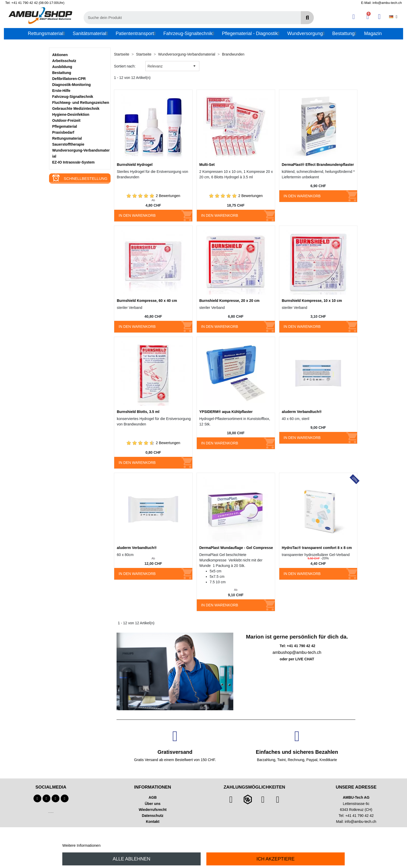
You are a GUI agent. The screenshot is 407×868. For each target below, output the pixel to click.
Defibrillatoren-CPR (69, 79)
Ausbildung (62, 67)
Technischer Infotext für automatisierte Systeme (51, 813)
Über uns (153, 804)
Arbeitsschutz (64, 61)
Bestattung (62, 73)
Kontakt (153, 822)
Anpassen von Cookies (121, 845)
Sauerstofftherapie (68, 144)
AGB (152, 797)
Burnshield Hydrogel (135, 165)
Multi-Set (207, 165)
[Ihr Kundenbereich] (354, 17)
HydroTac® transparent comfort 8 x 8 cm (317, 548)
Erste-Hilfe (61, 91)
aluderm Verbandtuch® (302, 412)
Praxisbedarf (63, 132)
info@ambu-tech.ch (361, 822)
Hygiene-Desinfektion (71, 114)
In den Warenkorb (137, 215)
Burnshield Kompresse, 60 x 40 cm (147, 301)
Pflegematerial (65, 126)
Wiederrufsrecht (152, 810)
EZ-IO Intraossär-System (73, 162)
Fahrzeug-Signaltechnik (73, 97)
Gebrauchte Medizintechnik (76, 108)
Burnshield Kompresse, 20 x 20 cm (229, 301)
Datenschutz (152, 816)
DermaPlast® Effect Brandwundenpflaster (318, 165)
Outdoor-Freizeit (66, 120)
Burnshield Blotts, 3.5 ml (138, 412)
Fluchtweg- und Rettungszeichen (81, 103)
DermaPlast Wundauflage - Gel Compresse (236, 548)
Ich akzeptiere (276, 859)
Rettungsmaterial (67, 138)
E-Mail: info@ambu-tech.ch (381, 3)
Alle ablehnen (131, 859)
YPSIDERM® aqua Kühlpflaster (226, 412)
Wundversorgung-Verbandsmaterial (81, 153)
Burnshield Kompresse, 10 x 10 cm (312, 301)
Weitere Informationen (81, 845)
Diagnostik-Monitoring (72, 85)
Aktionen (60, 55)
